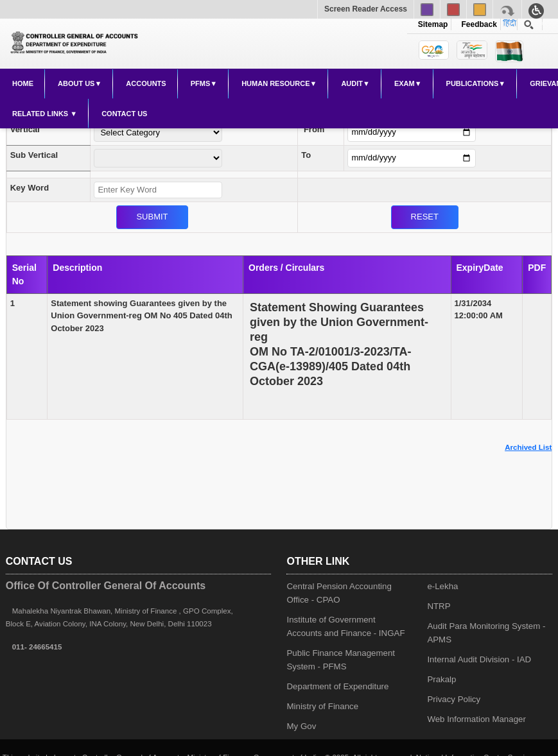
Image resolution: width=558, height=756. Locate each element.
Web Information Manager (476, 719)
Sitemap (433, 24)
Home (23, 83)
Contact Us (124, 114)
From (314, 129)
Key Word (30, 188)
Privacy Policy (454, 699)
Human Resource (275, 83)
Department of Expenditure (337, 686)
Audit (352, 83)
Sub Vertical (34, 155)
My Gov (301, 726)
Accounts (146, 83)
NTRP (439, 606)
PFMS (201, 83)
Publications (473, 83)
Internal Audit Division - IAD (479, 659)
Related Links (41, 114)
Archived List (528, 447)
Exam (405, 83)
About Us (76, 83)
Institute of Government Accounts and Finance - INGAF (345, 626)
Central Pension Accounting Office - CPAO (339, 593)
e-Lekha (442, 586)
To (306, 155)
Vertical (25, 129)
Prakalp (441, 679)
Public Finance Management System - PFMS (341, 660)
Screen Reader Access (366, 9)
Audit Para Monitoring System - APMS (486, 633)
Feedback (477, 24)
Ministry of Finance (322, 706)
